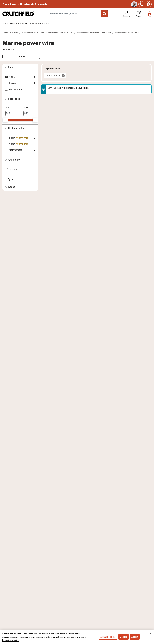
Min (7, 108)
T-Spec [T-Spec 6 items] (13, 83)
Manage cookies (108, 638)
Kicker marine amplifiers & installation (94, 33)
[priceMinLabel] (11, 113)
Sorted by (21, 56)
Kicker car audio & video (33, 33)
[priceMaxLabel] (29, 113)
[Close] (150, 634)
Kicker (15, 33)
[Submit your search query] (105, 14)
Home (5, 33)
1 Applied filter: (52, 69)
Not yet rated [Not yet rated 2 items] (16, 150)
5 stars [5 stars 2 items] (12, 138)
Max (26, 108)
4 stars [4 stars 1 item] (12, 144)
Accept (135, 638)
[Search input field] (78, 14)
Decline (123, 638)
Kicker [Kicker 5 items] (12, 77)
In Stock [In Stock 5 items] (13, 170)
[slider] (5, 120)
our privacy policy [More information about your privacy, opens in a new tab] (11, 641)
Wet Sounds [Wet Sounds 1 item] (15, 89)
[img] (141, 4)
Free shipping (26, 4)
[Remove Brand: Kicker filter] (55, 76)
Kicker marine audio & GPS (61, 33)
